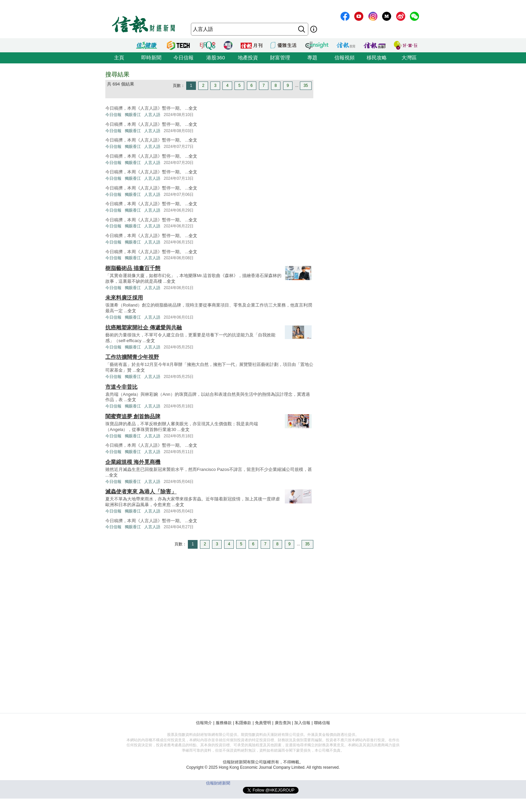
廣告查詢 (283, 723)
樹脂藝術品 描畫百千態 (133, 268)
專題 (312, 58)
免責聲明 (263, 723)
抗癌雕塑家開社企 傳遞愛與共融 (144, 328)
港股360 (216, 58)
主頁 (119, 58)
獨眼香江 (133, 115)
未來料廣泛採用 (124, 298)
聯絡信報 (322, 723)
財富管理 (280, 58)
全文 (193, 108)
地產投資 (248, 58)
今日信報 (183, 58)
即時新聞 (151, 58)
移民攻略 (377, 58)
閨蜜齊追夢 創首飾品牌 (133, 416)
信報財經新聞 (218, 783)
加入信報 (302, 723)
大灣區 (409, 58)
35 (306, 86)
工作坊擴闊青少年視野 (132, 357)
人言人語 (152, 115)
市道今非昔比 (121, 387)
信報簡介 (204, 723)
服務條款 (224, 723)
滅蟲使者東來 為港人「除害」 (141, 492)
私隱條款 (243, 723)
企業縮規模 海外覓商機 (133, 462)
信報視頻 (345, 58)
